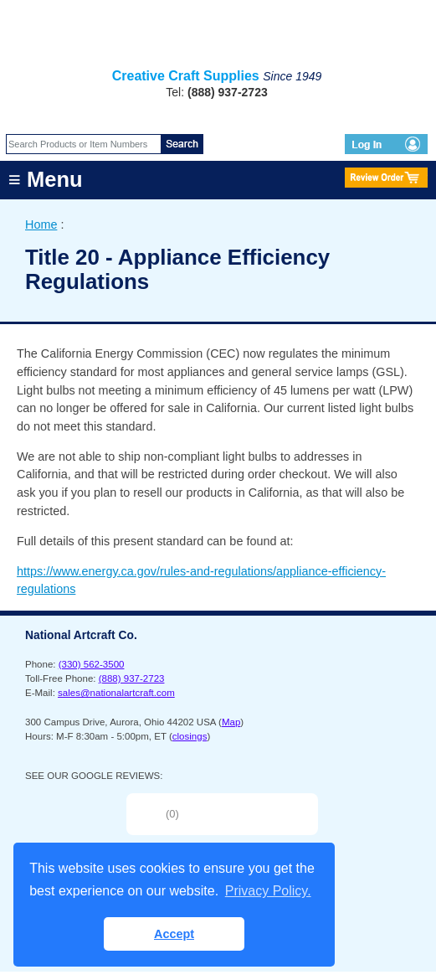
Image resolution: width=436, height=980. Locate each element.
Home (41, 224)
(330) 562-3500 (92, 664)
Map (231, 722)
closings (190, 736)
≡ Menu (46, 179)
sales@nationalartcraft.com (116, 693)
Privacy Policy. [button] (268, 891)
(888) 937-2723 (132, 678)
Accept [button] (174, 934)
